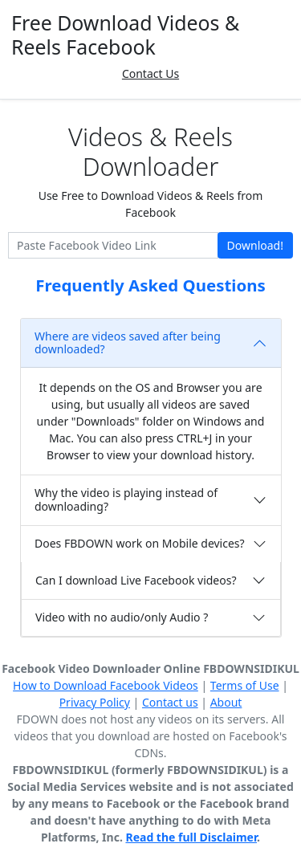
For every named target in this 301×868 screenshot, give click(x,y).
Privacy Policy (95, 702)
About (226, 702)
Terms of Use (245, 685)
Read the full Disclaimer (191, 837)
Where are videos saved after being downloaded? (128, 343)
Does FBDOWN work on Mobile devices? (140, 543)
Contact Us (150, 73)
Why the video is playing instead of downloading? (126, 499)
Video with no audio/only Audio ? (122, 617)
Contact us (170, 702)
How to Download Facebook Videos (106, 685)
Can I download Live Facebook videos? (136, 580)
